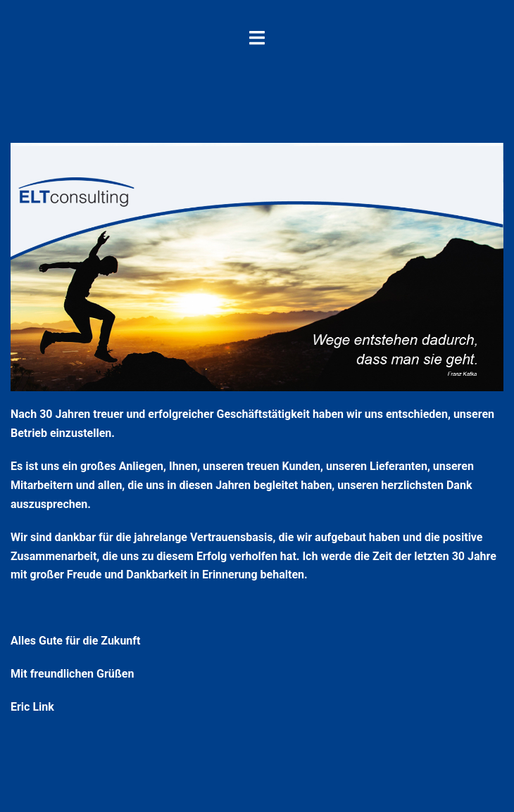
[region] (257, 267)
